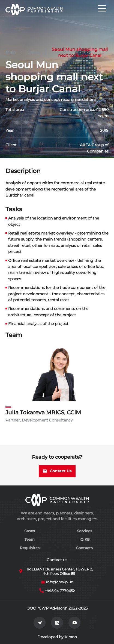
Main (11, 52)
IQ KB (85, 539)
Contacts (84, 548)
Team (30, 539)
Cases (34, 52)
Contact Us (57, 471)
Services (85, 531)
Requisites (30, 548)
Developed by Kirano (57, 637)
